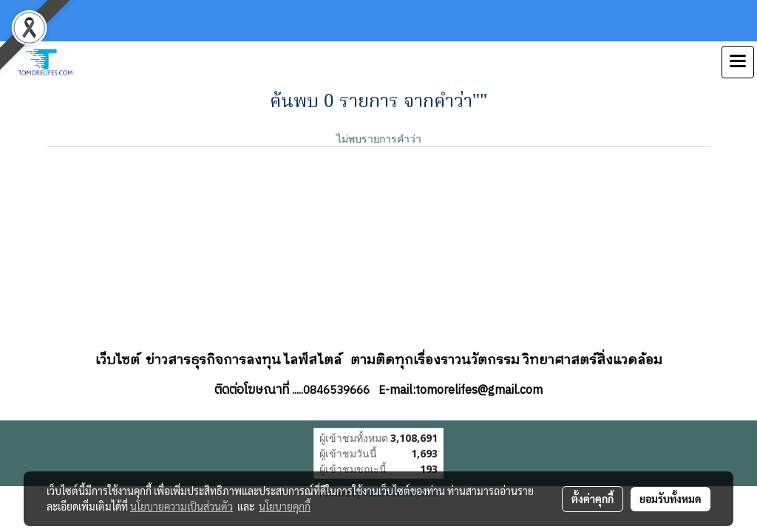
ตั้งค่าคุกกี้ (593, 499)
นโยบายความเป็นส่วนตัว (181, 506)
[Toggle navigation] (738, 62)
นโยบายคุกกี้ (285, 506)
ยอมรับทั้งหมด (671, 499)
